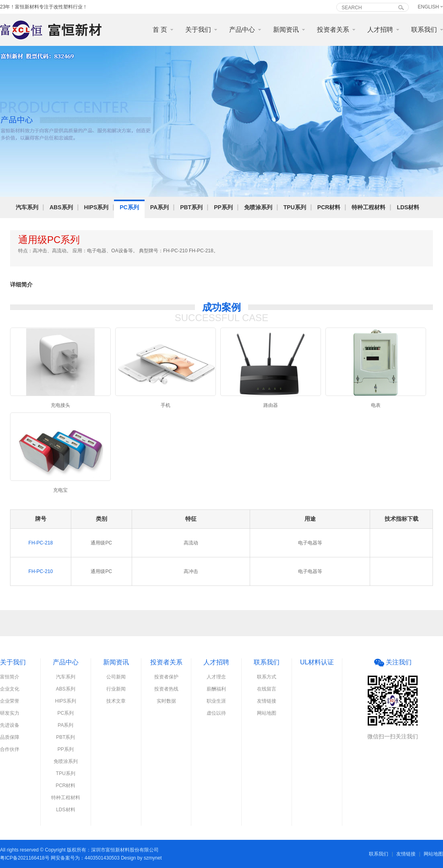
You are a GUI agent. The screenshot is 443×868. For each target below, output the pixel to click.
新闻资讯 (286, 30)
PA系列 (159, 207)
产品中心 (242, 30)
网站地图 (267, 713)
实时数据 (166, 701)
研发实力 (10, 713)
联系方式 (267, 677)
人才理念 (216, 677)
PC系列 (129, 207)
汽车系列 (27, 207)
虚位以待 (216, 713)
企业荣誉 (10, 701)
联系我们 (424, 30)
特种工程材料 (368, 207)
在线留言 (267, 689)
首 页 (160, 30)
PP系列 (223, 207)
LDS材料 (408, 207)
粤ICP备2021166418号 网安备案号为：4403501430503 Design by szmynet (81, 858)
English (428, 7)
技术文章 (116, 701)
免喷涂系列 (258, 207)
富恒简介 (10, 677)
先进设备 (10, 725)
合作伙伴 (10, 749)
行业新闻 (116, 689)
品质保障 (10, 737)
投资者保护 (166, 677)
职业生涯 (216, 701)
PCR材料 (329, 207)
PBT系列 (191, 207)
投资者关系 (333, 30)
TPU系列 (295, 207)
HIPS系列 (96, 207)
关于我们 (198, 30)
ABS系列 (61, 207)
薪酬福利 (216, 689)
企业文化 (10, 689)
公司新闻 (116, 677)
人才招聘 (380, 30)
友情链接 (267, 701)
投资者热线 (166, 689)
